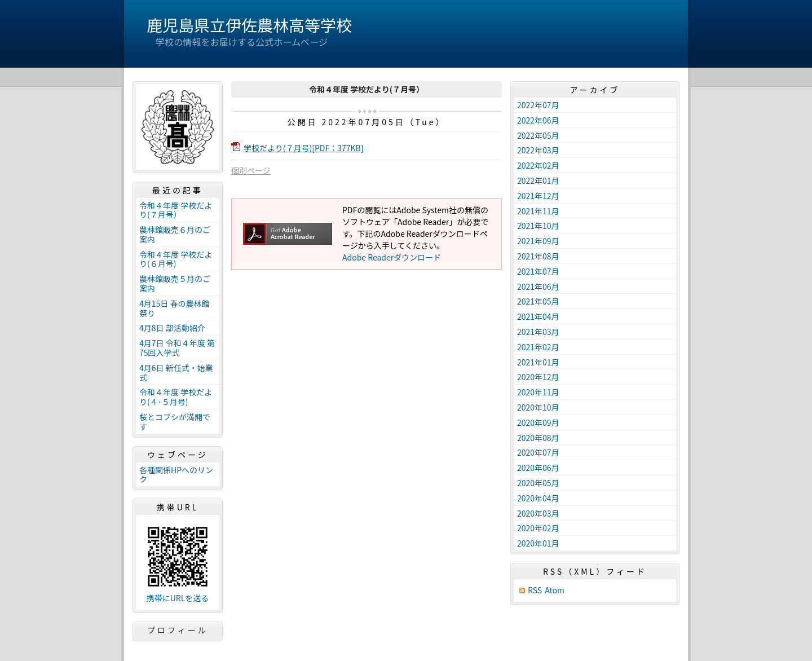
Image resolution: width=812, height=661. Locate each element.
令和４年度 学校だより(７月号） (176, 210)
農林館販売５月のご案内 (175, 283)
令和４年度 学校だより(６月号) (176, 259)
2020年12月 (538, 377)
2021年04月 (538, 316)
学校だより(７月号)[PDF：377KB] (303, 148)
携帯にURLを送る (178, 598)
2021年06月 (538, 287)
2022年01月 (538, 180)
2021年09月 (538, 241)
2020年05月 (538, 483)
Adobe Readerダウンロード (392, 257)
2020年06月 (538, 468)
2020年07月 (538, 452)
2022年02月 (538, 165)
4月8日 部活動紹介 (172, 328)
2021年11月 (538, 211)
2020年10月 (538, 407)
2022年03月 (538, 150)
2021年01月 (538, 362)
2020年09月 (538, 422)
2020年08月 (538, 438)
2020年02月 (538, 528)
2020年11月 (538, 392)
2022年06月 (538, 120)
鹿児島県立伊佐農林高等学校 (249, 25)
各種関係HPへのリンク (176, 475)
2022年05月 (538, 135)
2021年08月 (538, 256)
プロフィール (178, 630)
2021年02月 (538, 347)
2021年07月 (538, 271)
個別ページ (251, 170)
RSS (535, 590)
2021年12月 (538, 196)
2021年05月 (538, 301)
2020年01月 (538, 543)
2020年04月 (538, 498)
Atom (555, 590)
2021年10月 (538, 226)
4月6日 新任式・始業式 (176, 373)
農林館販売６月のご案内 (175, 234)
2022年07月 (538, 105)
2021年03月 (538, 332)
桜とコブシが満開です (175, 422)
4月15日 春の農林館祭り (174, 308)
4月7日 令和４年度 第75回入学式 (177, 348)
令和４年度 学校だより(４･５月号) (176, 397)
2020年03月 (538, 513)
